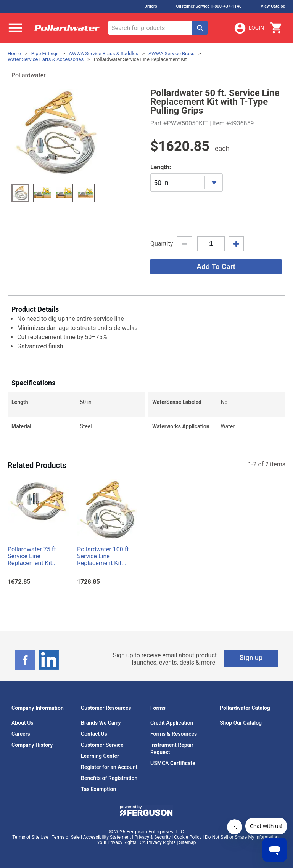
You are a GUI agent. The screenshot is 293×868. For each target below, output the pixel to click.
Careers (21, 734)
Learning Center (100, 756)
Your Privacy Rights (117, 842)
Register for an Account (109, 767)
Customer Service (102, 745)
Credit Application (172, 723)
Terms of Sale (66, 837)
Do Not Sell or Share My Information (242, 837)
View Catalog (273, 6)
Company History (32, 745)
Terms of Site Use (30, 837)
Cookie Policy (188, 837)
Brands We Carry (101, 723)
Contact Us (94, 734)
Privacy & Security (152, 837)
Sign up (251, 657)
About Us (23, 723)
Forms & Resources (174, 734)
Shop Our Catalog (241, 723)
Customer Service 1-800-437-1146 (209, 6)
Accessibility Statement (107, 837)
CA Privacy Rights (158, 842)
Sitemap (187, 842)
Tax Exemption (98, 789)
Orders (151, 6)
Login (249, 28)
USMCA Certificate (173, 763)
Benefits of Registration (109, 778)
